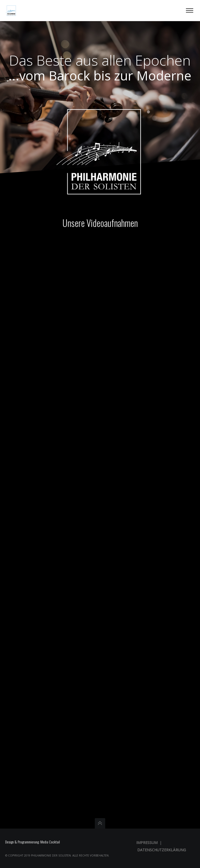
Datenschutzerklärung (162, 850)
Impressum (147, 843)
